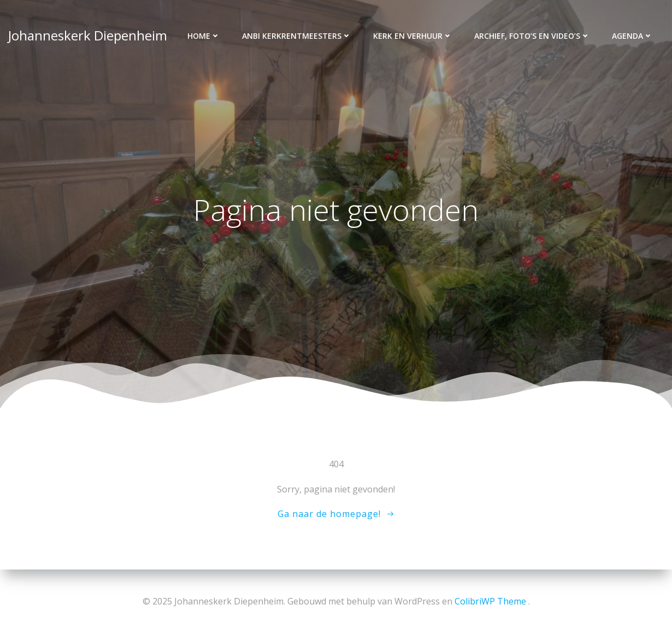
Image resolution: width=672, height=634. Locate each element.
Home (204, 36)
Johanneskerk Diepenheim (88, 35)
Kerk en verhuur (413, 36)
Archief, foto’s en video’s (532, 36)
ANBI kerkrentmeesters (297, 36)
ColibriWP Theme (490, 601)
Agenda (632, 36)
